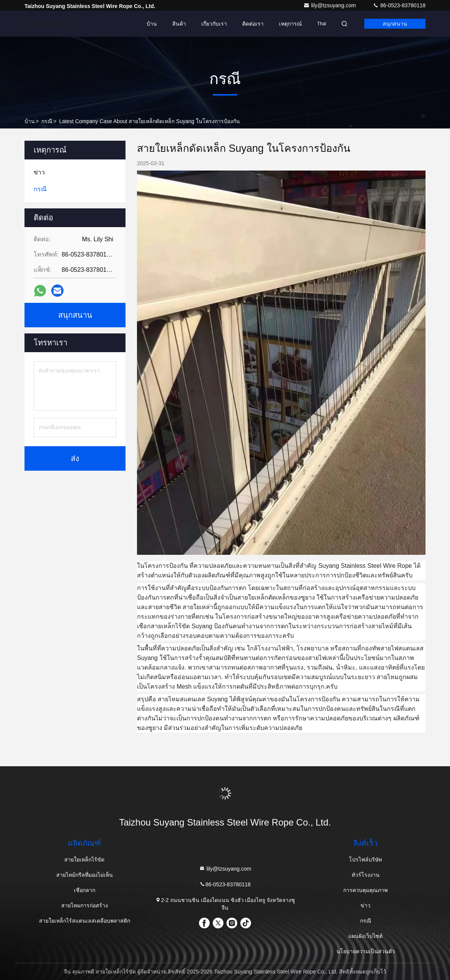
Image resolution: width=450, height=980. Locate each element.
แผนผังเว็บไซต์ (365, 936)
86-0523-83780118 (399, 5)
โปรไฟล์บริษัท (365, 860)
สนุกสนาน (395, 24)
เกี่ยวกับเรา (214, 24)
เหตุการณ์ (290, 24)
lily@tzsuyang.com (330, 5)
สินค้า (179, 24)
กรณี (47, 121)
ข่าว (365, 905)
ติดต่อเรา (253, 24)
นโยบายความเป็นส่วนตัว (366, 951)
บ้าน (152, 24)
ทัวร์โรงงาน (366, 875)
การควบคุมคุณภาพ (365, 890)
